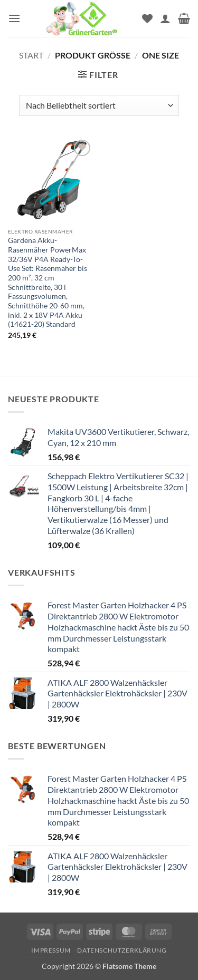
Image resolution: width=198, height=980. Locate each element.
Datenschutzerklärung (122, 950)
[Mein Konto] (165, 18)
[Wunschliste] (147, 18)
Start (31, 55)
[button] (14, 18)
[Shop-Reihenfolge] (99, 105)
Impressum (51, 950)
